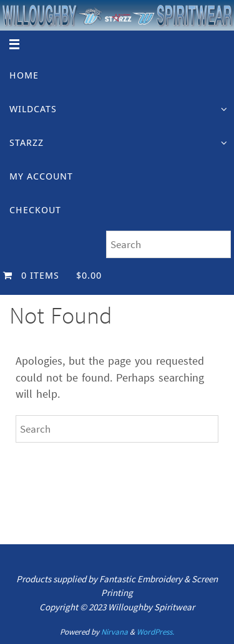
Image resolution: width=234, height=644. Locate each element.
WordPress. (155, 632)
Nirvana (115, 632)
